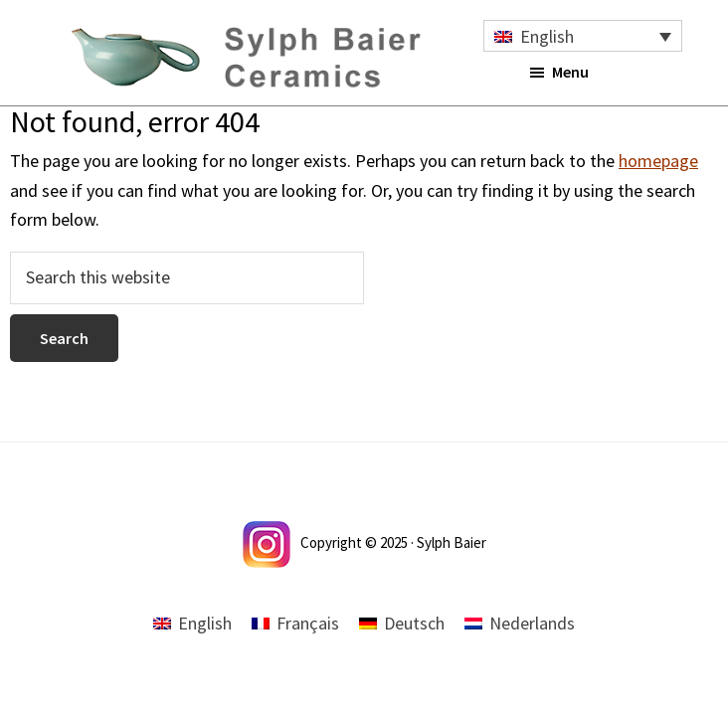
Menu (570, 72)
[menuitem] (583, 36)
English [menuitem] (547, 36)
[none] (583, 36)
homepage (658, 161)
